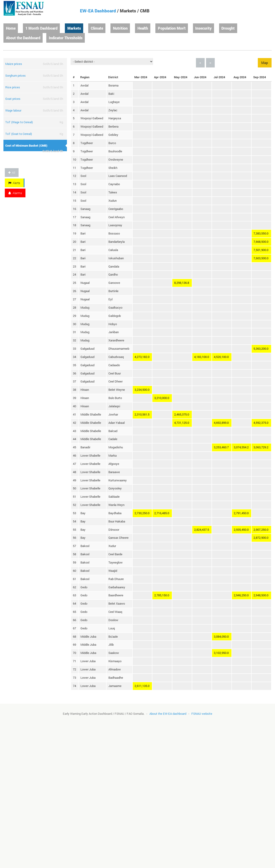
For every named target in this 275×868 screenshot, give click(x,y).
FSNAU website (202, 714)
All (12, 173)
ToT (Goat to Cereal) (19, 134)
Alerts (14, 183)
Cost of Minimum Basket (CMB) (26, 145)
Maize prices (14, 64)
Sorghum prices (15, 75)
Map (265, 63)
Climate (97, 28)
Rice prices (13, 87)
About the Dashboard (23, 38)
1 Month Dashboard (41, 28)
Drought (228, 28)
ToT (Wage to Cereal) (19, 122)
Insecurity (203, 28)
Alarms (15, 193)
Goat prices (13, 99)
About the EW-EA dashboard (168, 714)
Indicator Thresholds (66, 38)
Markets (74, 28)
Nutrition (120, 28)
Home (11, 28)
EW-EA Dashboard (98, 11)
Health (143, 28)
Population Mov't (172, 28)
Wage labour (13, 110)
